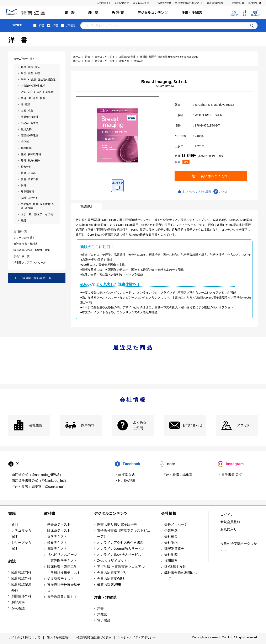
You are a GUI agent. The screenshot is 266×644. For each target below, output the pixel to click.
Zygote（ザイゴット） (114, 561)
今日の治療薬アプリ (112, 573)
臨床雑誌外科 (21, 578)
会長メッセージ (176, 524)
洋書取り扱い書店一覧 (37, 278)
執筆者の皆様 (164, 3)
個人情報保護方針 (58, 637)
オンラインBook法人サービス (119, 555)
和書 (41, 25)
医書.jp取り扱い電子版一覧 (117, 524)
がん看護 (18, 608)
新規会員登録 (230, 522)
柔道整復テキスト (60, 579)
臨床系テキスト (59, 530)
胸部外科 (18, 602)
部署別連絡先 (174, 549)
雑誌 (12, 561)
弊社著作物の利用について (189, 3)
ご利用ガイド (104, 3)
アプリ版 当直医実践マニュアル (121, 567)
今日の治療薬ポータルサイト (239, 547)
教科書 (50, 514)
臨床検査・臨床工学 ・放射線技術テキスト (64, 570)
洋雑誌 (71, 25)
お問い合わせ (122, 3)
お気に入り (229, 529)
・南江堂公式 (125, 475)
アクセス (244, 425)
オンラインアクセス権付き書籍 (120, 543)
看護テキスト (57, 549)
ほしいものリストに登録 (196, 191)
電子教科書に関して (62, 597)
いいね (223, 191)
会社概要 (36, 425)
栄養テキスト (57, 543)
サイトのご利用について (24, 637)
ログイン (227, 515)
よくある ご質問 (140, 425)
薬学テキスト (57, 536)
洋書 (55, 25)
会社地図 (171, 555)
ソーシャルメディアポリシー (137, 637)
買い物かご (256, 15)
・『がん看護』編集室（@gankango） (37, 487)
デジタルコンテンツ (153, 13)
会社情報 (236, 3)
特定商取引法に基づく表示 (94, 637)
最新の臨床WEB (109, 585)
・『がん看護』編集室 (176, 475)
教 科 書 (118, 13)
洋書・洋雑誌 (191, 13)
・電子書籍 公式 (230, 475)
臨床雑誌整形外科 (21, 587)
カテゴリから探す (21, 533)
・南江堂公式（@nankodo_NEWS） (36, 475)
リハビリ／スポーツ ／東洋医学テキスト (62, 558)
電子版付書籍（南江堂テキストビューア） (124, 533)
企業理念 (171, 530)
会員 (244, 15)
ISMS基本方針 (175, 567)
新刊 (15, 524)
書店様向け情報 (215, 3)
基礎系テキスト (59, 524)
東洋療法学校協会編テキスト (65, 588)
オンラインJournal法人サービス (121, 549)
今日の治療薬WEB (111, 579)
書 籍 (70, 13)
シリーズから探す (21, 546)
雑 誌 (93, 13)
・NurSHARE (125, 481)
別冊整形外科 (21, 596)
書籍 (12, 514)
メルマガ (234, 15)
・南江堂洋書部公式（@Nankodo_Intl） (38, 481)
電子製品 (104, 620)
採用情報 (253, 3)
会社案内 (171, 543)
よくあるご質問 (141, 3)
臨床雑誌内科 (21, 572)
